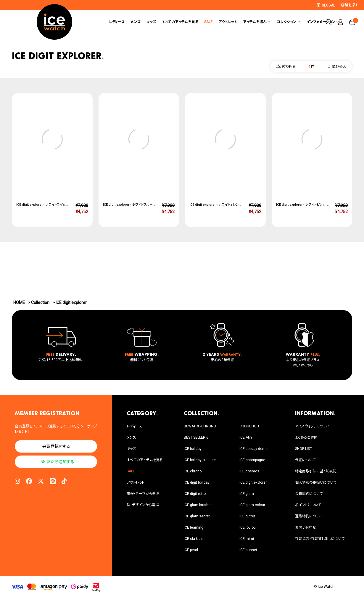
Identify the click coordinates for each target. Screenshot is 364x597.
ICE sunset (248, 550)
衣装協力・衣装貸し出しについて (320, 539)
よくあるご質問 (306, 437)
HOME (19, 302)
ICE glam (247, 494)
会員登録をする (56, 446)
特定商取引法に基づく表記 (316, 471)
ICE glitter (247, 516)
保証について (305, 460)
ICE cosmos (249, 471)
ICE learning (194, 527)
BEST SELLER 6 (196, 437)
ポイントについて (308, 505)
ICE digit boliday (197, 482)
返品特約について (309, 516)
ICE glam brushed (198, 505)
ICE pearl (191, 550)
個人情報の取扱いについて (316, 482)
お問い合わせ (306, 527)
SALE (186, 22)
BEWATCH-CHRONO (200, 426)
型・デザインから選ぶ (143, 505)
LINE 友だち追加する (56, 462)
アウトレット (205, 22)
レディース (94, 22)
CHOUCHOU (249, 426)
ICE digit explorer (253, 482)
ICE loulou (248, 527)
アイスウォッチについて (312, 426)
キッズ (129, 22)
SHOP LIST (303, 449)
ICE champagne (252, 460)
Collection (40, 302)
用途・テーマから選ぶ (143, 494)
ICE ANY (246, 437)
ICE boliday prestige (200, 460)
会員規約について (309, 494)
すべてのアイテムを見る (157, 22)
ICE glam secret (197, 516)
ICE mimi (247, 539)
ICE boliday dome (253, 449)
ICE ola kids (193, 539)
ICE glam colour (252, 505)
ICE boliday (193, 449)
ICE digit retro (195, 494)
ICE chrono (193, 471)
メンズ (113, 22)
